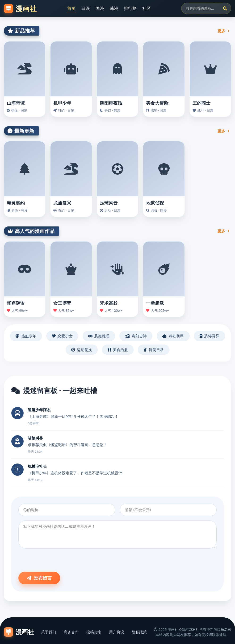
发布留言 (39, 578)
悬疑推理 (99, 336)
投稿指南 (94, 632)
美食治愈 (118, 350)
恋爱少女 (62, 336)
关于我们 (49, 632)
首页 (71, 8)
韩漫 (114, 8)
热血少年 (26, 336)
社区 (147, 8)
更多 (223, 31)
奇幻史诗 (136, 336)
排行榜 (130, 8)
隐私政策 (139, 632)
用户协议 (117, 632)
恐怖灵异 (210, 336)
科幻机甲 (173, 336)
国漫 (100, 8)
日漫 (86, 8)
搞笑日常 (154, 350)
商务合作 (71, 632)
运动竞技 (82, 350)
